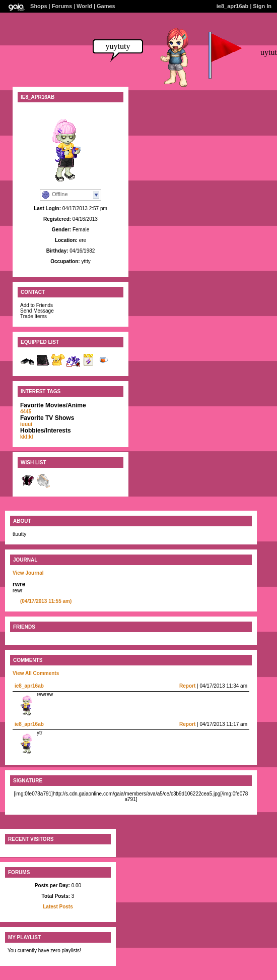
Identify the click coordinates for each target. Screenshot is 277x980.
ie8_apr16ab (233, 6)
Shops (39, 6)
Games (106, 6)
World (84, 6)
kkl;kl (27, 437)
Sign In (262, 6)
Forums (62, 6)
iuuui (26, 424)
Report (187, 686)
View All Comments (36, 673)
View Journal (28, 573)
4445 (26, 412)
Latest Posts (58, 907)
